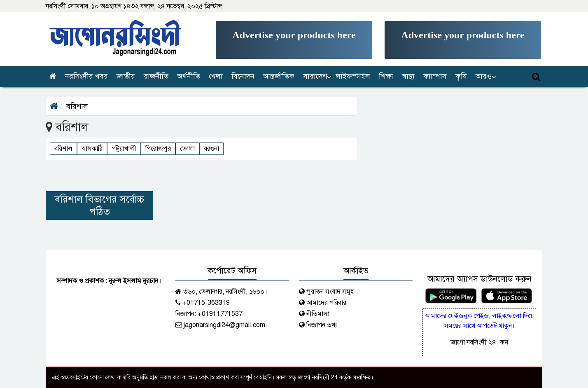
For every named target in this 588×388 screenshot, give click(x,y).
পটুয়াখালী (124, 149)
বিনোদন (243, 76)
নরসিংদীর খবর (86, 76)
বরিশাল (63, 149)
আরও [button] (484, 76)
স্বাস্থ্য (408, 76)
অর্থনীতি (189, 76)
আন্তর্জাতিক (279, 76)
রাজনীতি (156, 76)
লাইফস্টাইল (353, 76)
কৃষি (461, 76)
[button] (316, 76)
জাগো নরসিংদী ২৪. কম (479, 342)
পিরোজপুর (158, 149)
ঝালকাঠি (92, 149)
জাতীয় (126, 76)
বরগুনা (211, 149)
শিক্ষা (386, 76)
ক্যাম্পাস (435, 76)
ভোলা (187, 149)
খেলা (216, 76)
